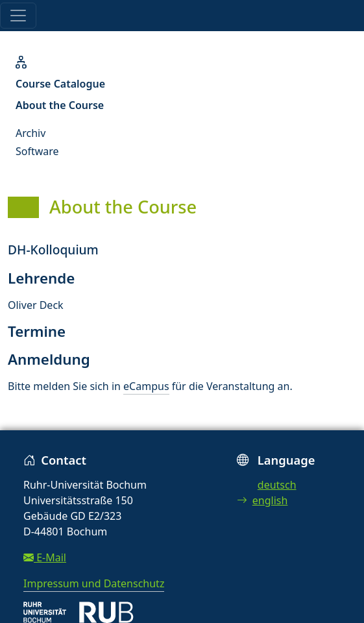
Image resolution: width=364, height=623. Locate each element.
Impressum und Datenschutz (94, 583)
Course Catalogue (60, 84)
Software (37, 151)
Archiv (30, 133)
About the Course (60, 105)
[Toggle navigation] (18, 16)
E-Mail (45, 557)
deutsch (277, 485)
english (262, 500)
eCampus (146, 386)
